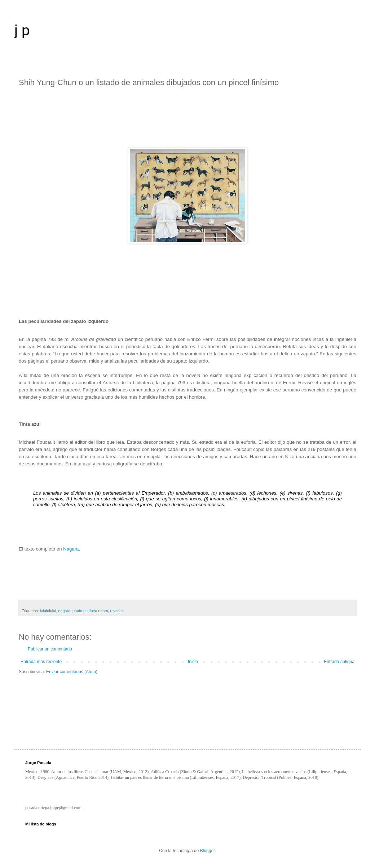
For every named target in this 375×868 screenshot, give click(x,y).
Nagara (71, 549)
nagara (64, 611)
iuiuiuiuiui (48, 611)
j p (22, 30)
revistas (117, 611)
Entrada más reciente (41, 662)
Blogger (208, 851)
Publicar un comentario (50, 649)
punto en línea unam (90, 611)
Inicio (193, 662)
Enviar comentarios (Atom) (72, 672)
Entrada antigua (339, 662)
